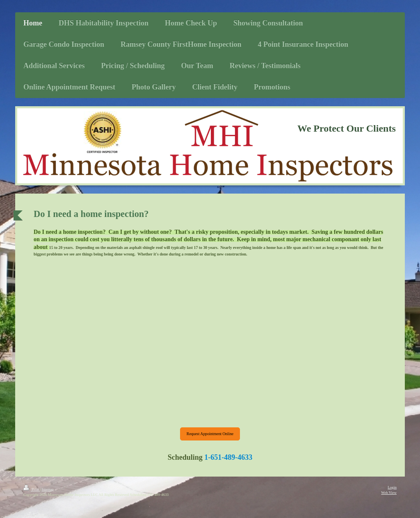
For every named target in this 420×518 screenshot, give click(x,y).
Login (392, 487)
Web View (389, 493)
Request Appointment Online (210, 434)
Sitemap (48, 489)
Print (32, 489)
